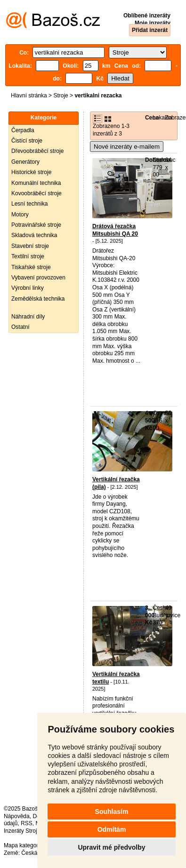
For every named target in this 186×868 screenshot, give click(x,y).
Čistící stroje (27, 141)
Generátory (25, 162)
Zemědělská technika (38, 299)
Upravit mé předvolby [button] (111, 847)
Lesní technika (29, 204)
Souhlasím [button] (112, 812)
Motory (20, 215)
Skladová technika (34, 235)
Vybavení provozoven (38, 278)
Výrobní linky (28, 288)
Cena (152, 118)
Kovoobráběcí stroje (36, 193)
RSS (27, 823)
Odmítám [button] (112, 829)
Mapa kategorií (22, 845)
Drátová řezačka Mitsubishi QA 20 (115, 230)
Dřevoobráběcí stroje (37, 151)
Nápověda (17, 816)
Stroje (61, 96)
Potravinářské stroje (36, 225)
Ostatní (20, 327)
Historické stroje (31, 172)
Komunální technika (36, 183)
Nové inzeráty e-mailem (127, 147)
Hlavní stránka (29, 96)
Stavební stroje (30, 246)
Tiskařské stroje (31, 267)
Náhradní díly (28, 317)
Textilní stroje (28, 256)
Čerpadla (23, 130)
